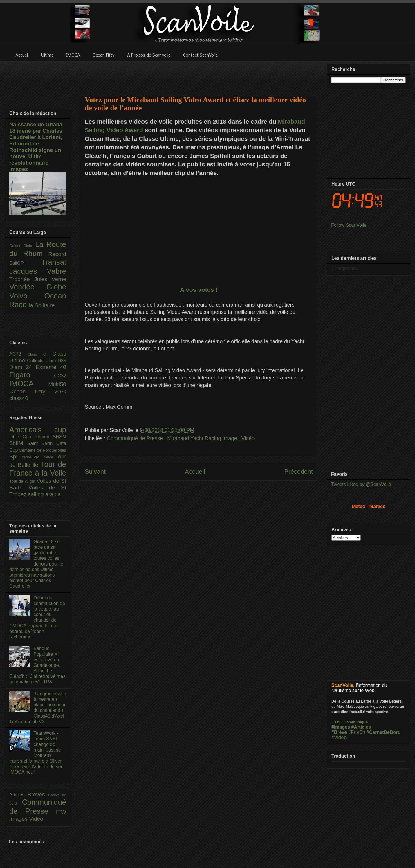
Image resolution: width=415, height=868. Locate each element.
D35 (62, 361)
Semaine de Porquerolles (43, 450)
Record (57, 254)
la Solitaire (42, 305)
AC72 (18, 354)
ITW (61, 812)
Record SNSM (50, 437)
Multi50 (57, 384)
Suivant (95, 472)
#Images (341, 727)
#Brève (339, 732)
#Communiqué (355, 722)
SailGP (25, 263)
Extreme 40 (51, 367)
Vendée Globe (38, 287)
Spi (15, 456)
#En (361, 732)
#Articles (361, 727)
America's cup (38, 430)
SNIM (18, 443)
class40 (19, 398)
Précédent (299, 472)
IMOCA (29, 383)
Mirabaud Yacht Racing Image (203, 438)
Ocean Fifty (32, 391)
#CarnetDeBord (384, 732)
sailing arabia (44, 494)
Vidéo (248, 438)
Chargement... (346, 268)
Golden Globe (22, 246)
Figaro (32, 375)
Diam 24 (22, 367)
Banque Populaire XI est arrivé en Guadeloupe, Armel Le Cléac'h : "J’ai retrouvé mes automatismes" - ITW (37, 665)
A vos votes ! (199, 290)
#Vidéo (339, 738)
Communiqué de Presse (136, 438)
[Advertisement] (199, 546)
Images (19, 819)
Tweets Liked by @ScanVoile (361, 484)
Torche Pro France (38, 457)
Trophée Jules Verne (38, 279)
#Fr (352, 732)
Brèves (38, 794)
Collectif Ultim (42, 361)
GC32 (60, 376)
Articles (18, 795)
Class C (40, 354)
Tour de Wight (23, 481)
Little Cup (22, 437)
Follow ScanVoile (349, 225)
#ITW (336, 722)
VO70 (60, 392)
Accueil (195, 472)
